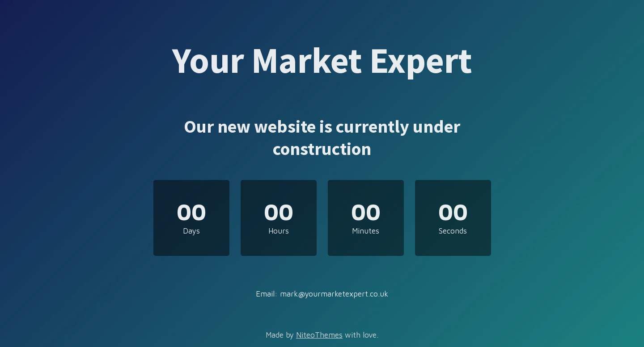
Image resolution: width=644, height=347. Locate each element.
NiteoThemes (319, 335)
